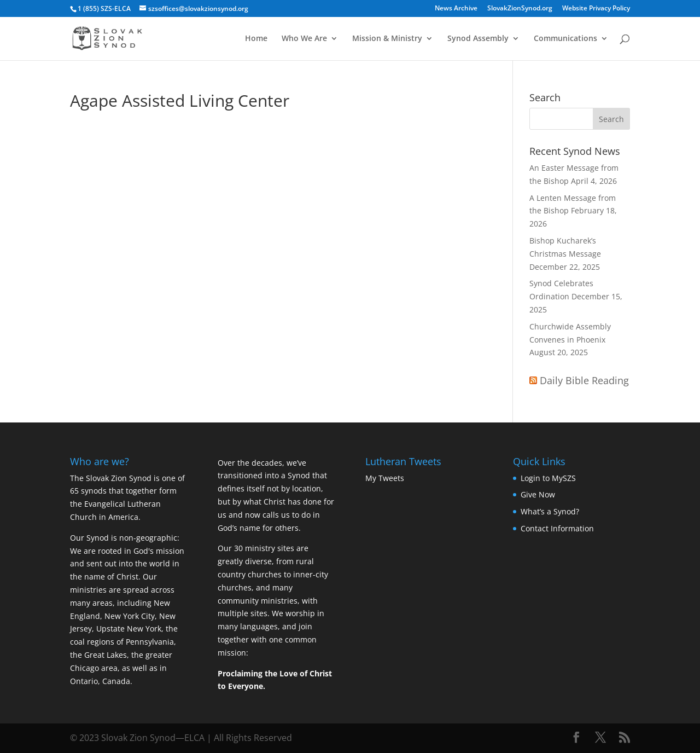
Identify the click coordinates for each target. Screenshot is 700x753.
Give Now (538, 494)
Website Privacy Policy (596, 9)
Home (256, 39)
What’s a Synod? (550, 511)
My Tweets (385, 478)
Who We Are (304, 39)
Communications (565, 39)
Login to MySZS (548, 478)
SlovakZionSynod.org (520, 9)
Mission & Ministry (387, 39)
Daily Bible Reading (584, 380)
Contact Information (557, 528)
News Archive (456, 9)
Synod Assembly (478, 39)
